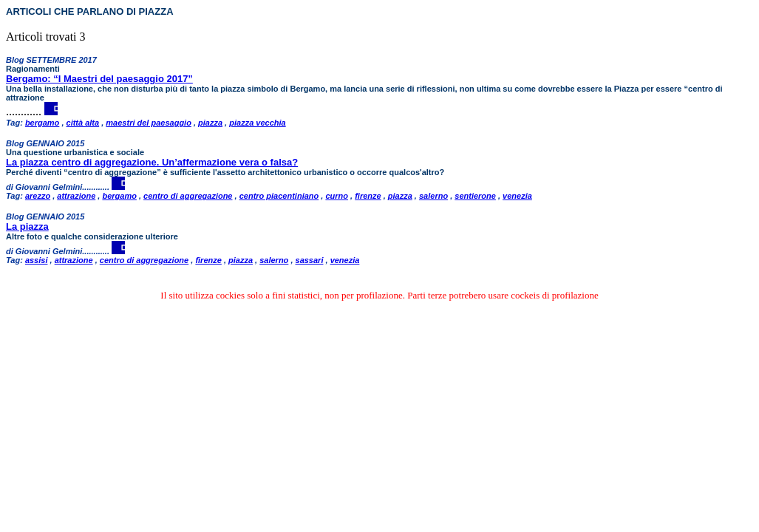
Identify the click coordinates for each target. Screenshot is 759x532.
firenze (368, 196)
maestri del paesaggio (149, 123)
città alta (83, 123)
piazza (210, 123)
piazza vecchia (257, 123)
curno (337, 196)
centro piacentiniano (279, 196)
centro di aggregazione (188, 196)
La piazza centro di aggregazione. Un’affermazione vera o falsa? (152, 162)
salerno (433, 196)
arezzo (38, 196)
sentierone (475, 196)
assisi (37, 260)
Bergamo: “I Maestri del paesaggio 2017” (99, 79)
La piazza (27, 226)
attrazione (76, 196)
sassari (310, 260)
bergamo (42, 123)
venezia (517, 196)
